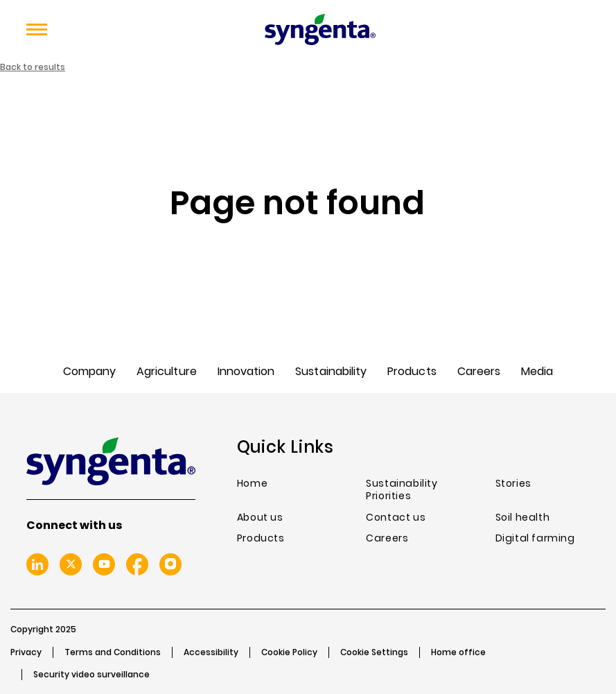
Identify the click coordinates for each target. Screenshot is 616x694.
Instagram (170, 564)
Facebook (137, 564)
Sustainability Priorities (402, 490)
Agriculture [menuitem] (167, 371)
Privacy (26, 652)
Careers (387, 538)
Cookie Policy (289, 652)
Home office (458, 652)
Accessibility (211, 652)
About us (260, 518)
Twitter (71, 564)
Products (261, 538)
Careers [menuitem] (479, 371)
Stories (513, 484)
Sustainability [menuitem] (331, 371)
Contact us (396, 518)
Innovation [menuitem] (246, 371)
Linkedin (37, 564)
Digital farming (535, 538)
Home (252, 484)
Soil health (523, 518)
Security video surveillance (91, 675)
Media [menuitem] (537, 371)
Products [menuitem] (412, 371)
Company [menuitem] (89, 371)
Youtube (104, 564)
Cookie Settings (374, 652)
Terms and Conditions (113, 652)
